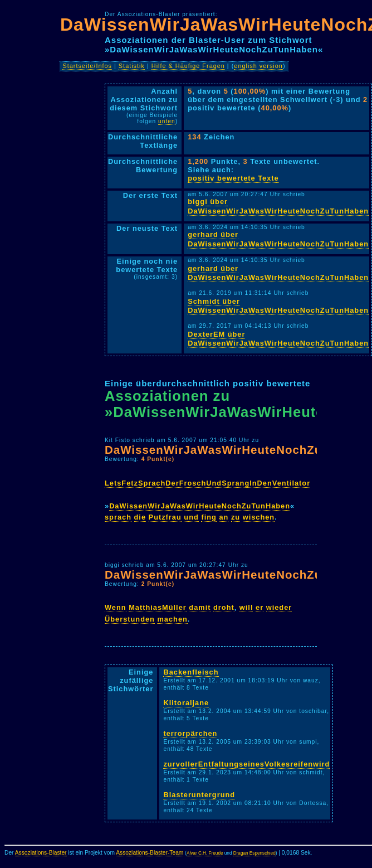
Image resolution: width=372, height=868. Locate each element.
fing (209, 517)
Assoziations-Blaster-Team (150, 853)
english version (258, 66)
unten (167, 121)
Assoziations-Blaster (41, 853)
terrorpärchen (190, 733)
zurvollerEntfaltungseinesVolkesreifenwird (246, 764)
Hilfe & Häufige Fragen (188, 66)
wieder (279, 607)
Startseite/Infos (87, 66)
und (191, 517)
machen (172, 619)
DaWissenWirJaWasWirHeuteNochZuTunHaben (200, 506)
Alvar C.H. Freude (205, 853)
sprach (118, 517)
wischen (259, 517)
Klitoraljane (186, 703)
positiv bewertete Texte (233, 178)
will (246, 607)
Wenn (116, 607)
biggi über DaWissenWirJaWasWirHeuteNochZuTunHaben (278, 206)
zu (236, 517)
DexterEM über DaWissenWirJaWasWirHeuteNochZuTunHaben (278, 339)
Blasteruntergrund (199, 795)
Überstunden (130, 619)
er (260, 607)
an (224, 517)
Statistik (132, 66)
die (140, 517)
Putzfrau (165, 517)
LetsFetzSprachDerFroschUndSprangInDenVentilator (207, 483)
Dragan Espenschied (254, 853)
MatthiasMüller (158, 607)
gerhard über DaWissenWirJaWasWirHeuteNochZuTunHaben (278, 239)
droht (224, 607)
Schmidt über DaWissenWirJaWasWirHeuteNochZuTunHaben (278, 306)
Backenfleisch (191, 672)
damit (200, 607)
